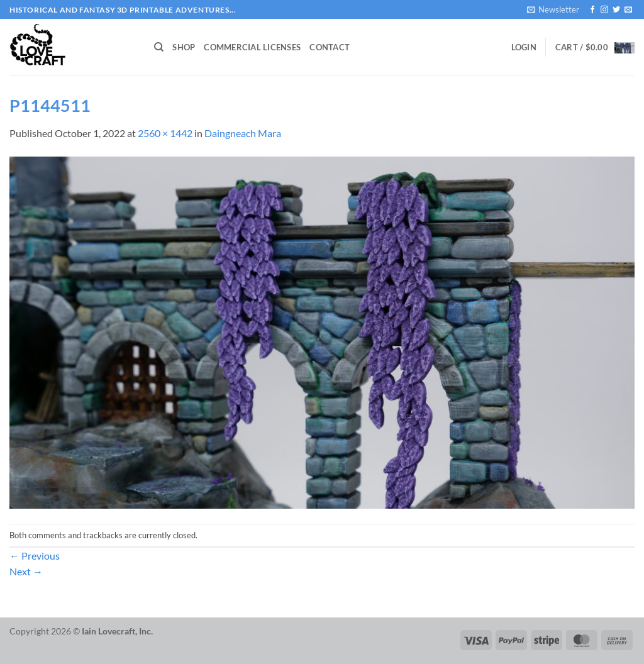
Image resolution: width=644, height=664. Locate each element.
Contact (330, 47)
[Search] (159, 47)
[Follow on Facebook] (592, 10)
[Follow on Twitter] (616, 10)
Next (26, 571)
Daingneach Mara (243, 133)
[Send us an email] (628, 10)
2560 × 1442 (165, 133)
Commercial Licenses (252, 47)
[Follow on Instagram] (604, 10)
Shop (184, 47)
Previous (35, 556)
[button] (553, 9)
